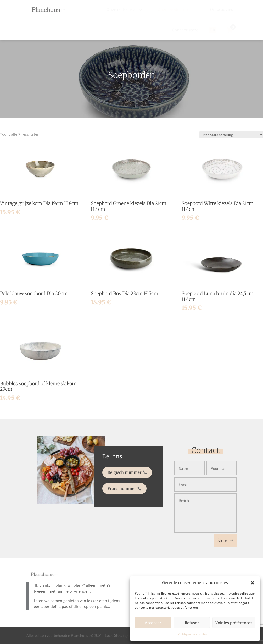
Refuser (192, 623)
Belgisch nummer (126, 473)
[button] (253, 583)
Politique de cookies (192, 634)
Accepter (153, 623)
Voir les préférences (234, 623)
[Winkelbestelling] (231, 135)
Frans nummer (123, 486)
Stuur (222, 540)
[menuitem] (125, 10)
